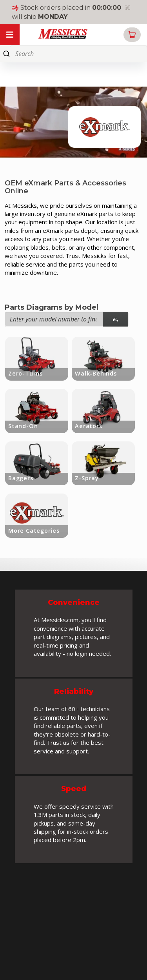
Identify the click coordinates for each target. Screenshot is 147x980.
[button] (132, 35)
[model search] (115, 319)
